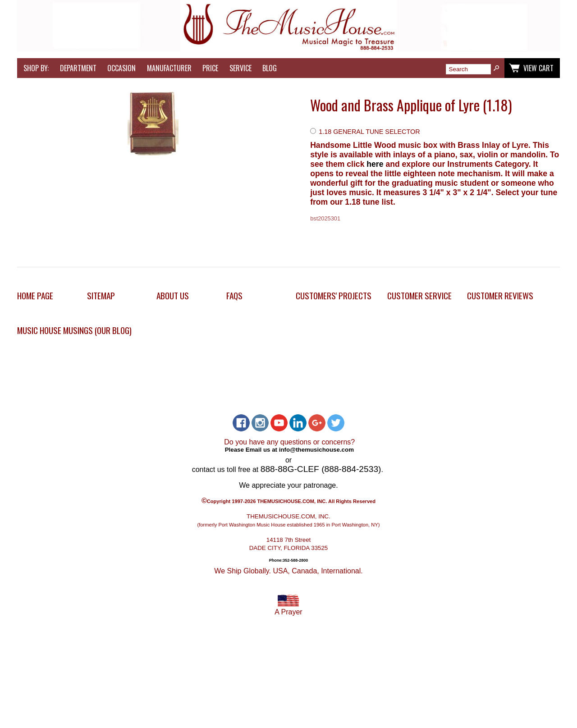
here (376, 164)
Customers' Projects (334, 295)
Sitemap (101, 295)
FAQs (234, 295)
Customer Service (419, 295)
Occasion (121, 68)
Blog (270, 68)
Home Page (35, 295)
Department (78, 68)
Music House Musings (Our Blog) (74, 330)
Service (240, 68)
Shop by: (36, 68)
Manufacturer (169, 68)
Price (210, 68)
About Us (173, 295)
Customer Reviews (500, 295)
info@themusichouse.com (316, 450)
